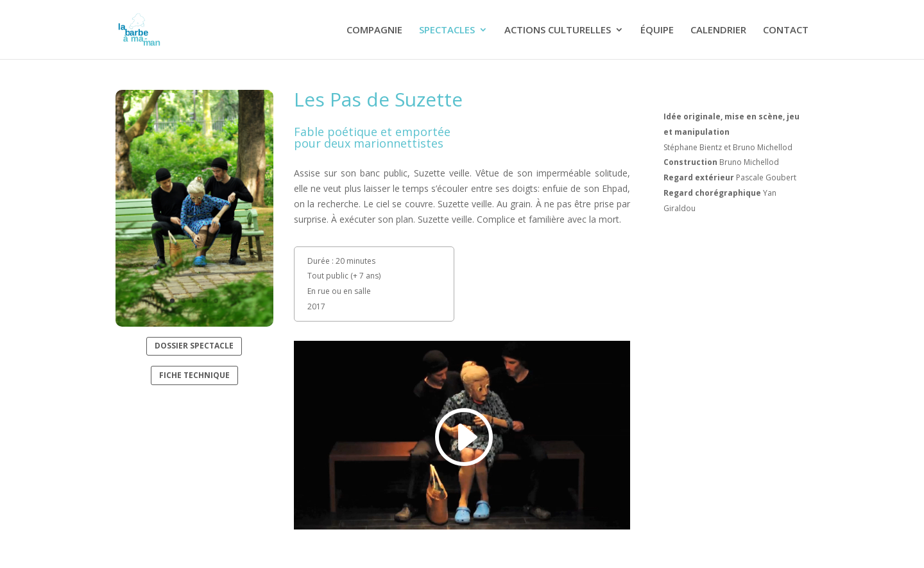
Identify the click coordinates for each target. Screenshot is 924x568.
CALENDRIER (718, 30)
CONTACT (786, 30)
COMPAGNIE (374, 30)
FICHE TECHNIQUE (194, 375)
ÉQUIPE (657, 30)
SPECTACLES (447, 30)
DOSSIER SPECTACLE (194, 346)
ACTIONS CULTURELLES (558, 30)
